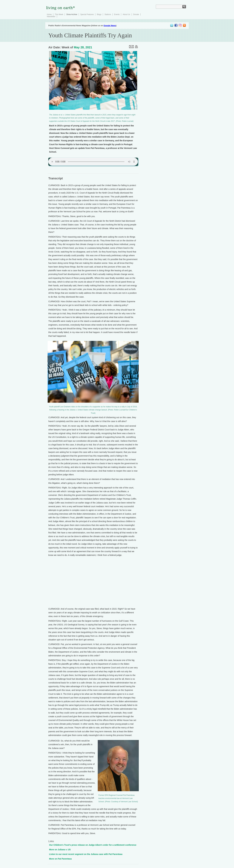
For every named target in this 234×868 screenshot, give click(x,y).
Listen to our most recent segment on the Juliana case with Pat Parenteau (86, 854)
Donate (136, 14)
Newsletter (51, 17)
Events (117, 14)
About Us (126, 14)
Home (49, 14)
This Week (59, 14)
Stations (108, 14)
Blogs (99, 14)
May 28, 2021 (83, 47)
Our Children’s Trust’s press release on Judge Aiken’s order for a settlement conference (93, 845)
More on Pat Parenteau (60, 859)
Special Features (87, 14)
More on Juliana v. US (60, 850)
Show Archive (72, 14)
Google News (110, 26)
